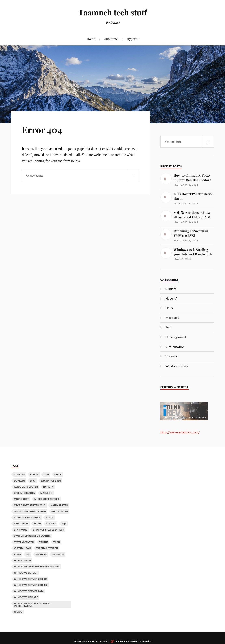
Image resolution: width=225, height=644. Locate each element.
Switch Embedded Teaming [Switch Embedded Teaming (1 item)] (32, 536)
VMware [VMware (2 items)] (41, 554)
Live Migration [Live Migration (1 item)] (25, 493)
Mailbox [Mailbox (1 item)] (46, 493)
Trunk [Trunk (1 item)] (44, 542)
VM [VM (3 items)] (28, 554)
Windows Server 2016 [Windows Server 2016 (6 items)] (29, 591)
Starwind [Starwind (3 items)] (21, 530)
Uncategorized (176, 337)
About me (111, 39)
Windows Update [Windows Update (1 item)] (26, 597)
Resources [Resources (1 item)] (21, 524)
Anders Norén (141, 641)
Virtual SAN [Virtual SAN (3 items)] (22, 548)
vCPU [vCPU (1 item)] (57, 542)
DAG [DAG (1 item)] (46, 474)
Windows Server (177, 366)
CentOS (171, 288)
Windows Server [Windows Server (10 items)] (26, 573)
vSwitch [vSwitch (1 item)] (58, 554)
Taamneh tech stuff (113, 12)
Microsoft (172, 318)
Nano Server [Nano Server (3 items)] (59, 505)
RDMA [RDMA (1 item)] (50, 517)
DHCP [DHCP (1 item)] (58, 474)
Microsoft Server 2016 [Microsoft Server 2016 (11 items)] (30, 505)
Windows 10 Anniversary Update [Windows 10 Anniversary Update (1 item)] (37, 566)
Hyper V (133, 39)
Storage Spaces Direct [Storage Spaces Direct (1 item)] (49, 530)
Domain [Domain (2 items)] (19, 481)
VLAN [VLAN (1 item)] (17, 554)
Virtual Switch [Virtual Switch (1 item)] (47, 548)
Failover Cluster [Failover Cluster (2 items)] (26, 487)
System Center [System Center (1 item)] (24, 542)
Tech (168, 327)
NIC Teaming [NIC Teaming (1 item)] (60, 511)
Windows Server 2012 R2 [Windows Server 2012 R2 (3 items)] (31, 585)
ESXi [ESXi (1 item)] (33, 481)
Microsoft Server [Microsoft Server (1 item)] (47, 499)
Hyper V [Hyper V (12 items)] (49, 487)
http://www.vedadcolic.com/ (180, 432)
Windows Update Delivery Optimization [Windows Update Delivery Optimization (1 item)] (32, 605)
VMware (171, 356)
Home (91, 39)
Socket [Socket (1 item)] (51, 524)
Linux (169, 308)
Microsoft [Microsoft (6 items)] (22, 499)
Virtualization (175, 347)
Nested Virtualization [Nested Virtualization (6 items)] (30, 511)
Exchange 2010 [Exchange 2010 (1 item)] (51, 481)
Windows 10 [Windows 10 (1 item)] (22, 560)
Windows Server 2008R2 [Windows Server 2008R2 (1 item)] (30, 579)
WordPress (100, 641)
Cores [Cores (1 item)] (34, 474)
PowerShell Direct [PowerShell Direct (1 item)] (27, 517)
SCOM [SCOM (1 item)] (37, 524)
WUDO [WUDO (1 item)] (18, 612)
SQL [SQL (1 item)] (64, 524)
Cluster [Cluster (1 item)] (19, 474)
